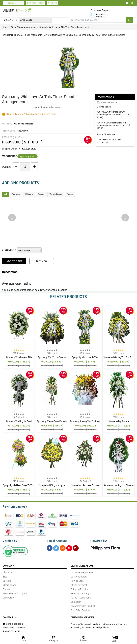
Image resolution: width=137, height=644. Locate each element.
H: (125, 140)
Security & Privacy (80, 592)
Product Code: (14, 131)
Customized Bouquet (100, 10)
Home (5, 27)
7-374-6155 (15, 630)
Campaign (76, 601)
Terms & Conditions (81, 597)
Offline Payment (79, 584)
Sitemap (7, 588)
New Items (53, 3)
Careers (7, 580)
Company (8, 565)
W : (113, 140)
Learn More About (82, 565)
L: (102, 140)
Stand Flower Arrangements (24, 27)
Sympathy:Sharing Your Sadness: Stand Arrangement (85, 423)
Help (130, 3)
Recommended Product (83, 605)
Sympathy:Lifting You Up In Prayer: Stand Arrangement (52, 487)
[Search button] (129, 20)
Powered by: (98, 540)
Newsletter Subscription (15, 592)
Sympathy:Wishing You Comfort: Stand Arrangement (119, 359)
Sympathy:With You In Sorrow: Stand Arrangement (52, 359)
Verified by (9, 540)
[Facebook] (50, 547)
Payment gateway (13, 506)
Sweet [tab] (41, 194)
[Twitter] (56, 547)
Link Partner (9, 597)
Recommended (13, 3)
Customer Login (79, 576)
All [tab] (5, 194)
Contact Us (10, 616)
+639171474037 (17, 627)
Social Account (56, 540)
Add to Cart (14, 261)
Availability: (17, 124)
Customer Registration (82, 571)
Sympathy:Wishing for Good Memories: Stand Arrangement (19, 423)
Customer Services (82, 616)
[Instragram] (63, 547)
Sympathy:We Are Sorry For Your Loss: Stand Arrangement (52, 423)
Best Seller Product (35, 3)
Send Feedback (13, 623)
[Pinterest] (69, 547)
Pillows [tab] (29, 194)
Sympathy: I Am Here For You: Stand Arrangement (85, 487)
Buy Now (42, 261)
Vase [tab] (70, 194)
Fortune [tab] (16, 194)
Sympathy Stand (28, 156)
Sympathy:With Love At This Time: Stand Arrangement (64, 27)
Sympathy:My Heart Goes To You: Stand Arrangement (19, 487)
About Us (7, 571)
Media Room (9, 584)
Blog (5, 576)
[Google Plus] (76, 547)
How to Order (77, 580)
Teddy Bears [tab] (56, 194)
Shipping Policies (79, 588)
